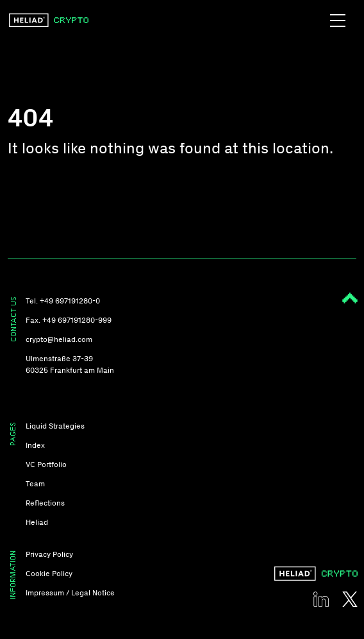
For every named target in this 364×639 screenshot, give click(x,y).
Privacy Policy (49, 554)
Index (35, 445)
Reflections (45, 503)
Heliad (37, 522)
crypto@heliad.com (59, 339)
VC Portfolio (46, 464)
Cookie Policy (49, 574)
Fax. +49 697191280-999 (69, 320)
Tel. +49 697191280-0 (63, 301)
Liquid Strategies (55, 426)
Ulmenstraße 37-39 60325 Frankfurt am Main (70, 364)
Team (35, 484)
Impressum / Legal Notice (70, 593)
